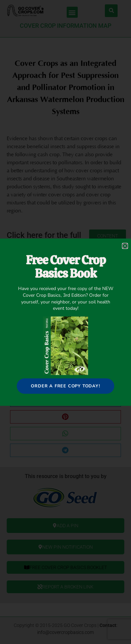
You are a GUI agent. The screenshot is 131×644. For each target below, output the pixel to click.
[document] (65, 322)
